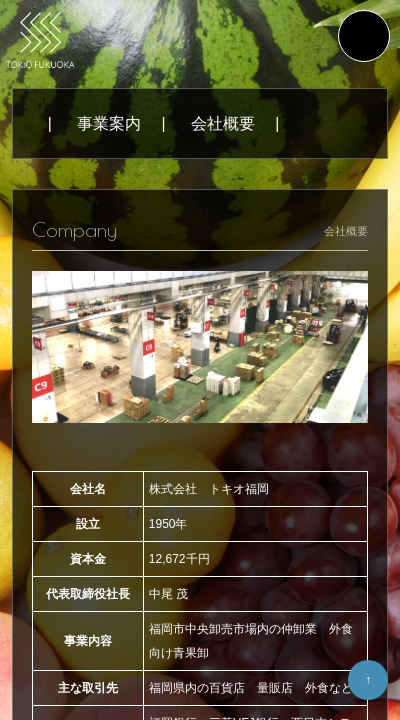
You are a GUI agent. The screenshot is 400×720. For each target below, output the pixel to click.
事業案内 (109, 123)
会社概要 (223, 123)
